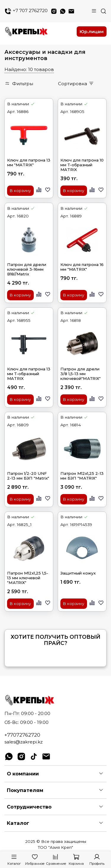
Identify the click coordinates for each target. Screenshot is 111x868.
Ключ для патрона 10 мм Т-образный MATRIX (82, 165)
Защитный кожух (78, 573)
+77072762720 (22, 735)
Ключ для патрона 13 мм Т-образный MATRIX (29, 374)
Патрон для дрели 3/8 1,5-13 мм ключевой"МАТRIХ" (81, 374)
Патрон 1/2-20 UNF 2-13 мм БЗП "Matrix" (28, 476)
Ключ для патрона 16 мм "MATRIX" (82, 267)
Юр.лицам (92, 32)
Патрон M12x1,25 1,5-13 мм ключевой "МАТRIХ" (28, 578)
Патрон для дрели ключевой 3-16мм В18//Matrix (27, 269)
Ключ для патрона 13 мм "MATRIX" (29, 162)
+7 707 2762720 (26, 11)
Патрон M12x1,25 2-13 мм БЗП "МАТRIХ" (82, 476)
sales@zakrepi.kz (24, 742)
